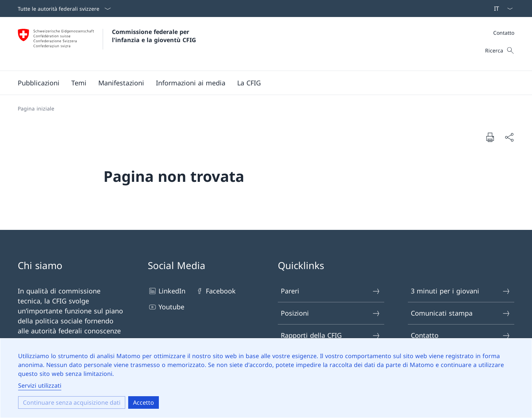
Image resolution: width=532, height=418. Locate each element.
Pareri (331, 291)
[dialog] (266, 378)
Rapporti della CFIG (331, 335)
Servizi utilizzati (40, 385)
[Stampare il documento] (490, 137)
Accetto (144, 402)
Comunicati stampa (461, 313)
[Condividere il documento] (509, 137)
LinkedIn (167, 291)
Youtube (166, 307)
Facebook (215, 291)
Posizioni (331, 313)
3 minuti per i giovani (461, 291)
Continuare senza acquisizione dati (72, 402)
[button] (39, 83)
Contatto (504, 33)
